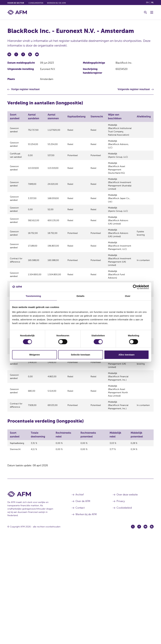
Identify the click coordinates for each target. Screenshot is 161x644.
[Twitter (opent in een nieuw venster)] (133, 632)
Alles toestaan (127, 355)
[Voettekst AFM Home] (35, 599)
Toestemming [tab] (33, 296)
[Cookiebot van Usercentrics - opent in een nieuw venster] (135, 287)
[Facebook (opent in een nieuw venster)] (139, 632)
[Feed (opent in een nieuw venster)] (152, 632)
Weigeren (35, 355)
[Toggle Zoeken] (145, 12)
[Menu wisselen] (152, 12)
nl (152, 3)
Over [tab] (128, 296)
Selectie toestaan (81, 355)
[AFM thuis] (17, 12)
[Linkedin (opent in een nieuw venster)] (145, 632)
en (147, 3)
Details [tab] (80, 296)
